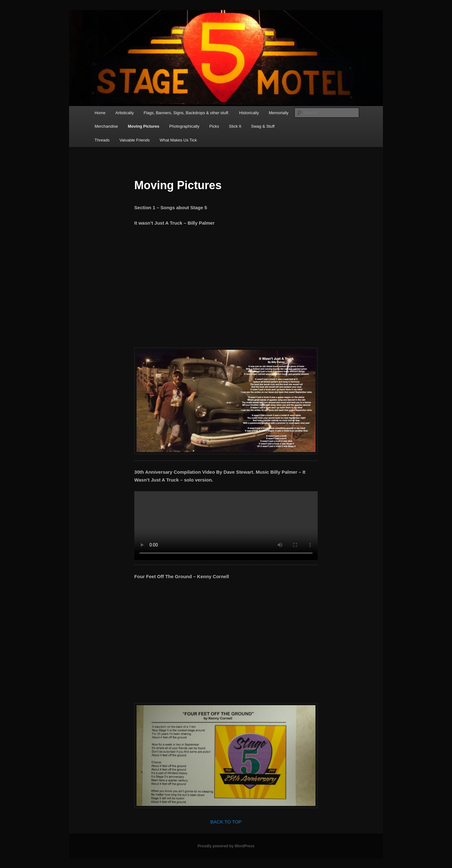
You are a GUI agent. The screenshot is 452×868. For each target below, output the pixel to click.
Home (100, 113)
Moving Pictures (143, 126)
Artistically (124, 113)
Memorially (279, 113)
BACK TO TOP (226, 822)
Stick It (235, 126)
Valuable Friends (135, 140)
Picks (214, 126)
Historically (249, 113)
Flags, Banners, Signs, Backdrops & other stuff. (186, 113)
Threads (102, 140)
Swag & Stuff (263, 126)
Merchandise (106, 126)
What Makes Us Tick (178, 140)
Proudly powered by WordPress (226, 846)
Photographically (184, 126)
